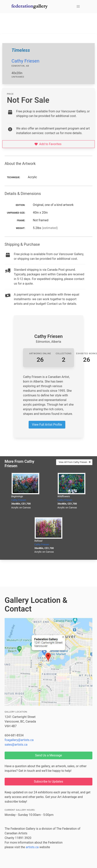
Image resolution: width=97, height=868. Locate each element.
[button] (78, 7)
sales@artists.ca (16, 745)
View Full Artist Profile (47, 425)
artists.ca (32, 847)
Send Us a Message (48, 755)
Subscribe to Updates (49, 782)
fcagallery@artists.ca (19, 740)
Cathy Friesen (25, 61)
